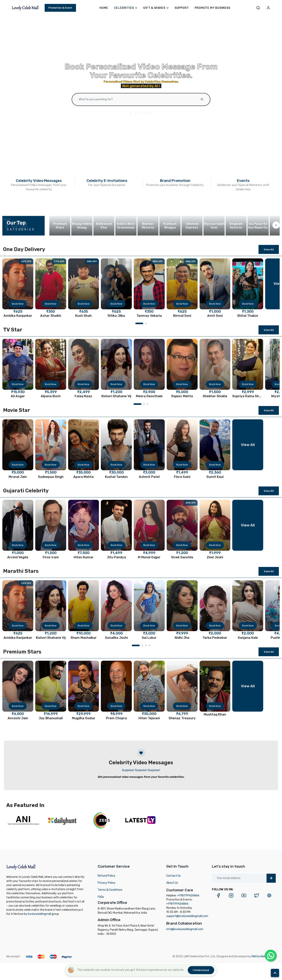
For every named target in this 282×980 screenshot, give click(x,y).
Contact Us (174, 876)
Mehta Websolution (264, 956)
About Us (172, 883)
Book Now (18, 304)
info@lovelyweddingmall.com (185, 929)
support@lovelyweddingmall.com (187, 916)
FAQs (101, 897)
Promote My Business (212, 8)
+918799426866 (188, 896)
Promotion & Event (60, 8)
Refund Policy (107, 876)
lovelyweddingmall (39, 914)
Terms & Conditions (110, 890)
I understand (201, 970)
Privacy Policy (107, 883)
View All (269, 250)
